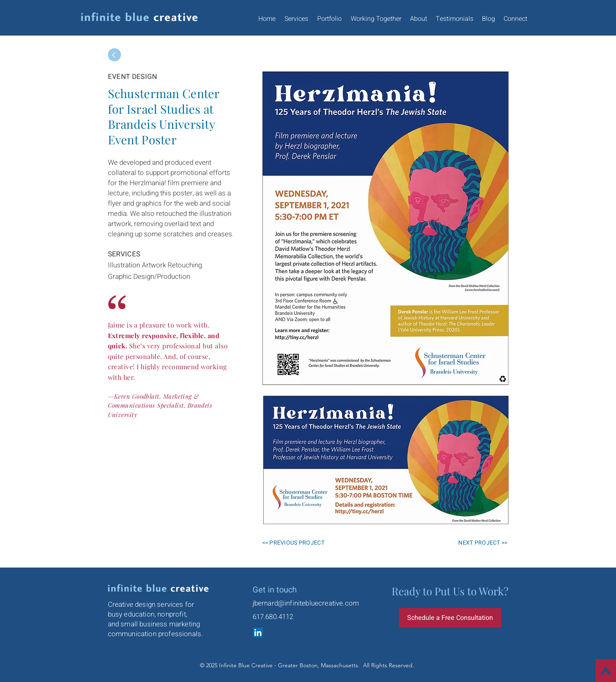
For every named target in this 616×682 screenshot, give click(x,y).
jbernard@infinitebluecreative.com (306, 603)
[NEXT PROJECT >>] (479, 543)
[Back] (114, 55)
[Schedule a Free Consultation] (450, 618)
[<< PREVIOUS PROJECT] (301, 543)
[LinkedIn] (258, 633)
